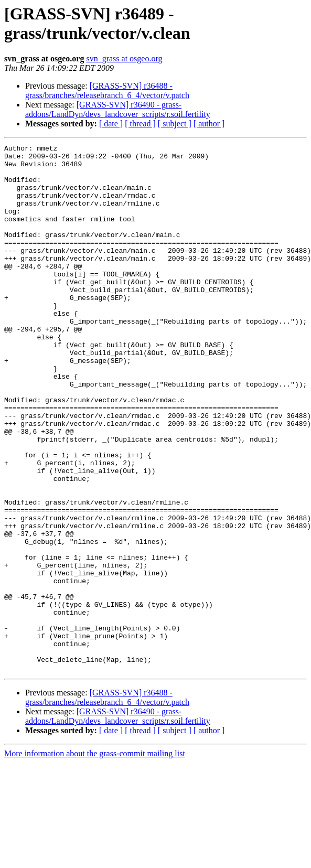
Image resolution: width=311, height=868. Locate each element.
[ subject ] (175, 124)
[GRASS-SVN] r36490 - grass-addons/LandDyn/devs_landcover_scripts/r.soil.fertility (118, 109)
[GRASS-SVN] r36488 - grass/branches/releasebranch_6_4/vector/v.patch (107, 90)
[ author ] (209, 124)
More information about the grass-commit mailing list (95, 859)
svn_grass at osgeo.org (124, 58)
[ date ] (111, 124)
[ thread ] (140, 124)
